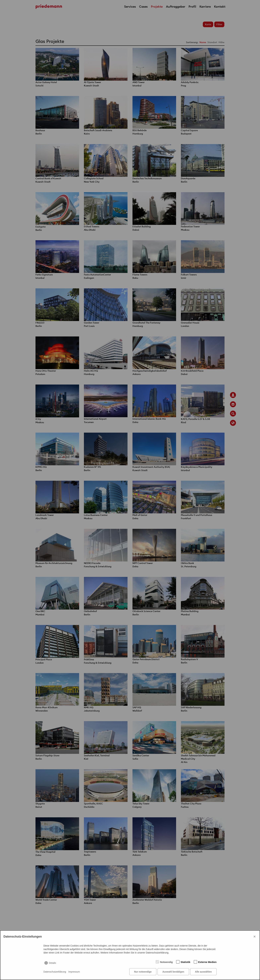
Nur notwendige (143, 972)
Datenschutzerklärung (55, 972)
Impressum (74, 972)
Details (52, 963)
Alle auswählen (203, 972)
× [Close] (255, 936)
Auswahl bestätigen (173, 972)
